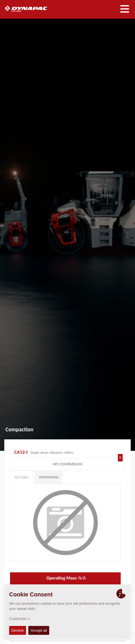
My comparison (88, 463)
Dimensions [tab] (49, 477)
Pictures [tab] (22, 477)
